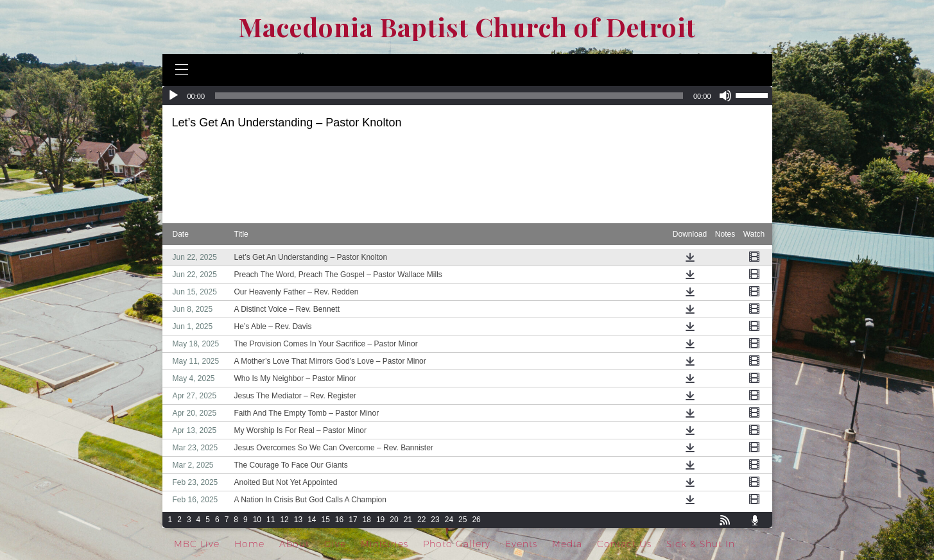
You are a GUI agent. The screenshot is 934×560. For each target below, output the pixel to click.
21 (408, 520)
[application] (467, 96)
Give (335, 544)
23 (435, 520)
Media (567, 544)
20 (394, 520)
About (294, 544)
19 (380, 520)
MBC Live (197, 544)
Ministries (385, 544)
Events (521, 544)
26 (476, 520)
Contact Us (624, 544)
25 (463, 520)
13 (298, 520)
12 (284, 520)
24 (449, 520)
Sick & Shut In (701, 544)
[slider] (449, 96)
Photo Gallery (457, 544)
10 (257, 520)
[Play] (173, 96)
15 (325, 520)
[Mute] (725, 96)
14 (312, 520)
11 (271, 520)
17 (353, 520)
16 (339, 520)
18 (367, 520)
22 (421, 520)
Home (249, 544)
